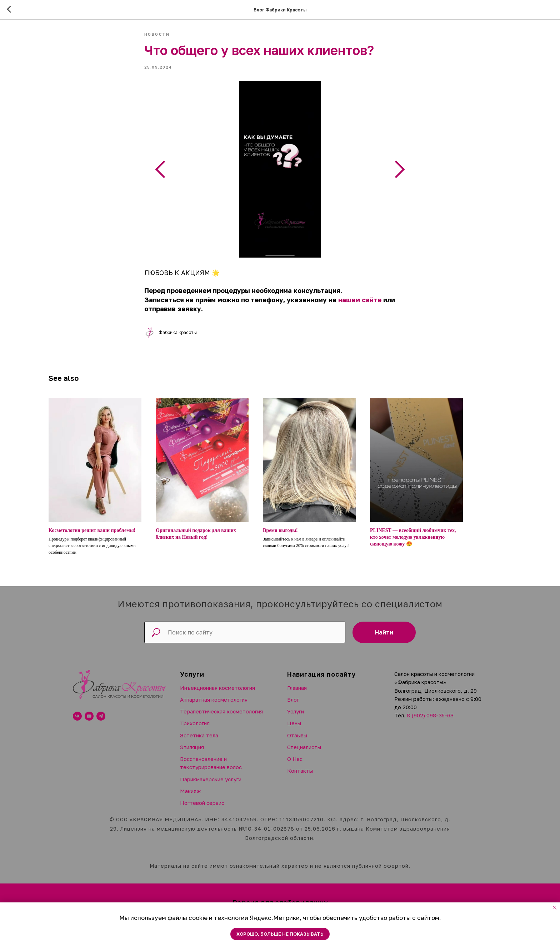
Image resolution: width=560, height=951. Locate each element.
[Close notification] (555, 908)
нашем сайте (361, 303)
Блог (293, 706)
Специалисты (304, 753)
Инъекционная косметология (217, 694)
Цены (294, 730)
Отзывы (297, 742)
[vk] (77, 723)
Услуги (296, 718)
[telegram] (101, 723)
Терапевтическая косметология (221, 718)
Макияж (190, 797)
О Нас (295, 765)
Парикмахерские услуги (211, 786)
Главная (297, 694)
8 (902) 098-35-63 (430, 722)
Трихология (195, 730)
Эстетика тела (199, 742)
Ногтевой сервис (202, 809)
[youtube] (89, 723)
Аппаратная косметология (214, 706)
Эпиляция (192, 753)
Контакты (300, 777)
